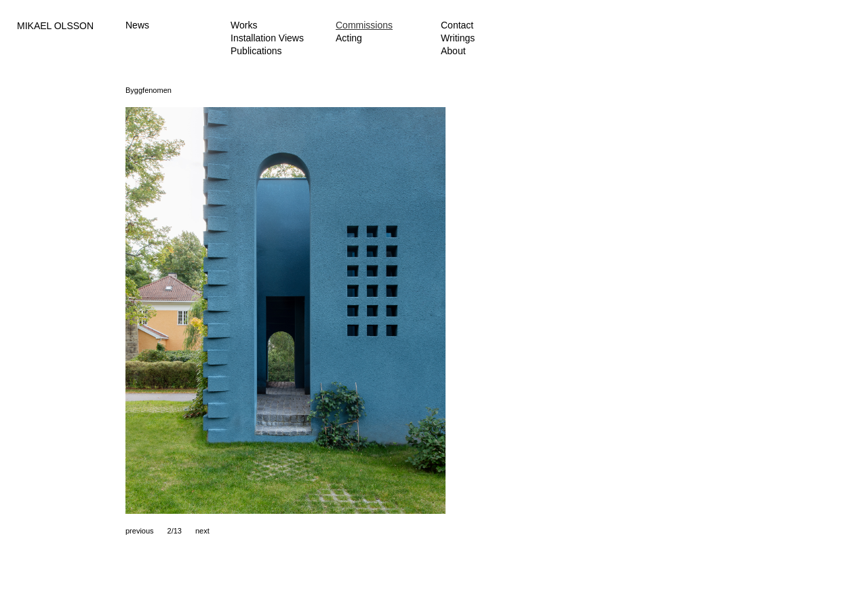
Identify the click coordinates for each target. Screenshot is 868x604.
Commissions (364, 25)
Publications (256, 51)
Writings (458, 38)
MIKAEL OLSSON (55, 26)
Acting (349, 38)
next (202, 531)
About (453, 51)
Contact (457, 25)
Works (244, 25)
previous (140, 531)
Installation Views (267, 38)
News (137, 25)
